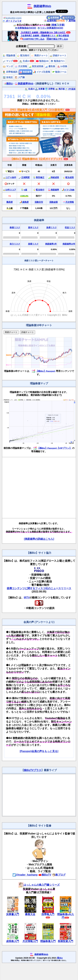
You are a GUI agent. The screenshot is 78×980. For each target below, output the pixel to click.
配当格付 (23, 56)
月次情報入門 (30, 941)
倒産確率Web (42, 6)
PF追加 (70, 89)
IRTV (27, 598)
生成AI (24, 61)
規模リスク (33, 244)
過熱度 (26, 202)
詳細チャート (58, 56)
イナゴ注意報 (42, 72)
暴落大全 (30, 914)
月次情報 (21, 66)
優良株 (50, 66)
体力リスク (15, 244)
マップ (8, 61)
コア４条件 (11, 177)
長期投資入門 (65, 941)
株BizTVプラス (33, 770)
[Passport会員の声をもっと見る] (39, 751)
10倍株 (62, 66)
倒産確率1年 (51, 244)
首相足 (8, 77)
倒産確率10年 (69, 244)
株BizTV (45, 875)
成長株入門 (13, 941)
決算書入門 (13, 914)
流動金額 (54, 202)
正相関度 (25, 177)
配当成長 (70, 177)
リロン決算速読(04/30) (50, 28)
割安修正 (40, 177)
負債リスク (51, 227)
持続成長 (55, 177)
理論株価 (9, 56)
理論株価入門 (48, 941)
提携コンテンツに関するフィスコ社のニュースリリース (39, 588)
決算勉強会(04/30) (25, 28)
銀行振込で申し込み (57, 39)
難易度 (10, 202)
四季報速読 (10, 72)
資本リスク (33, 227)
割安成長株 (36, 66)
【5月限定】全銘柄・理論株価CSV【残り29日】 (43, 32)
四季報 (50, 89)
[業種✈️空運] (58, 25)
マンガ (8, 66)
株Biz (8, 84)
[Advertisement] (30, 488)
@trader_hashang (25, 875)
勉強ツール (59, 72)
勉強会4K (42, 61)
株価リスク (15, 227)
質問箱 (70, 21)
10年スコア (11, 190)
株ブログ (59, 875)
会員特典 (50, 21)
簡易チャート (39, 56)
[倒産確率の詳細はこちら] (39, 539)
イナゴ (70, 190)
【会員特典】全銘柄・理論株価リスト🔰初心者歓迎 (45, 36)
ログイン (68, 18)
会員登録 (54, 18)
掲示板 (60, 89)
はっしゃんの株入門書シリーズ (39, 885)
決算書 (40, 89)
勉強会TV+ (58, 61)
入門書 (20, 77)
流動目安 (39, 202)
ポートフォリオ (12, 21)
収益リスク (70, 227)
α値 (26, 190)
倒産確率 (25, 72)
